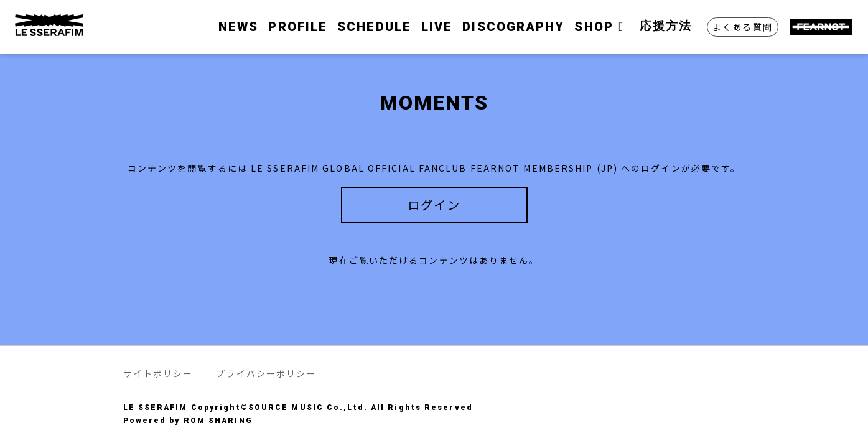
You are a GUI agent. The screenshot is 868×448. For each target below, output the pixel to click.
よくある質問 (743, 27)
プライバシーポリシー (266, 373)
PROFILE (298, 27)
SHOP (602, 27)
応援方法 (666, 26)
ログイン (434, 205)
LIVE (437, 27)
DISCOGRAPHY (513, 27)
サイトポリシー (158, 373)
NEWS (238, 27)
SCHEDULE (374, 27)
